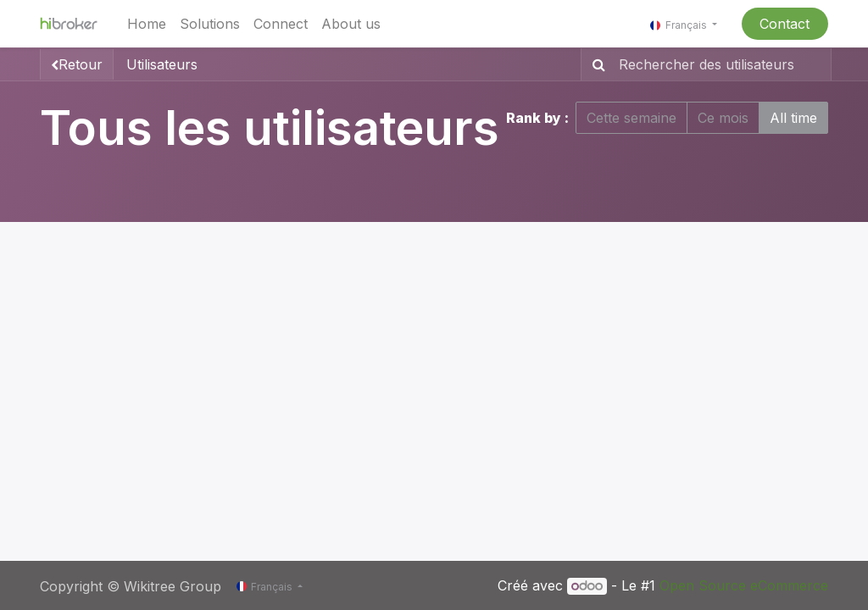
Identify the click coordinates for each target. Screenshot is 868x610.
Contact (785, 24)
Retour (77, 64)
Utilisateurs (162, 64)
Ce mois (723, 118)
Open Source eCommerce (744, 585)
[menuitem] (147, 24)
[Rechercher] (595, 64)
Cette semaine (632, 118)
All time (793, 118)
